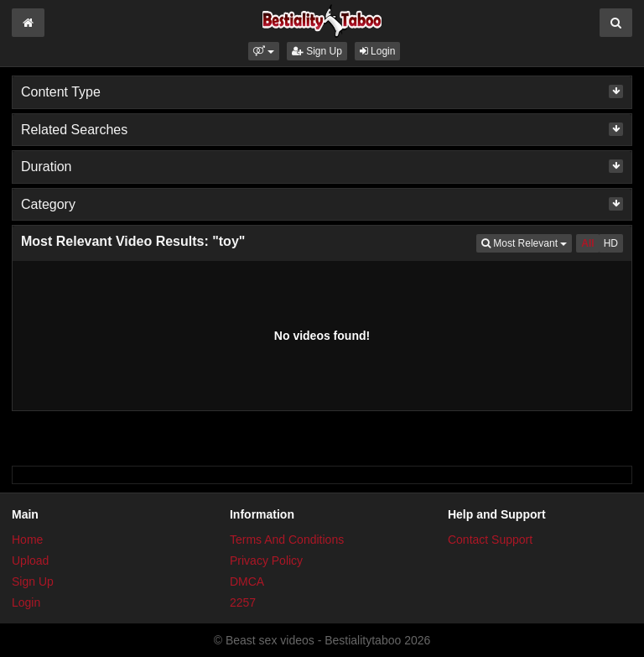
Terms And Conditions (287, 540)
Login (378, 51)
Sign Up (317, 51)
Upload (30, 561)
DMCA (247, 581)
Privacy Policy (266, 561)
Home (27, 540)
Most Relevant (527, 242)
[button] (264, 51)
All (587, 243)
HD (611, 243)
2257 (243, 602)
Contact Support (490, 540)
